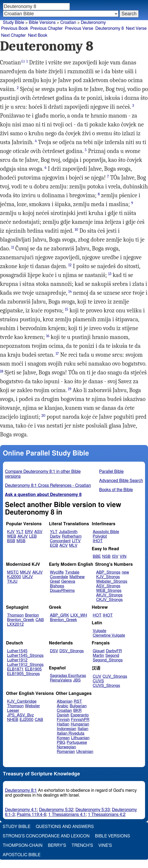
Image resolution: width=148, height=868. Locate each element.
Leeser (13, 711)
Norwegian (66, 747)
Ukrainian (85, 752)
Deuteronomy (93, 23)
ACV (64, 546)
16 (48, 336)
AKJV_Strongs (109, 595)
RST (78, 701)
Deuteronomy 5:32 (56, 810)
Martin (98, 656)
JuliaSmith (68, 532)
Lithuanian (80, 738)
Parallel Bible (111, 472)
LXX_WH (79, 615)
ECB (54, 546)
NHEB (13, 720)
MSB (21, 541)
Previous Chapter (47, 28)
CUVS (98, 681)
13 (110, 274)
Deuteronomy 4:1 (21, 810)
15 (67, 309)
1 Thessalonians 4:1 (67, 815)
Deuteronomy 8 (110, 28)
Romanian (66, 752)
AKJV (23, 536)
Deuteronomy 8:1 (21, 790)
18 (2, 371)
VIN (123, 557)
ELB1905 (33, 669)
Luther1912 (17, 660)
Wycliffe (57, 572)
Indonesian (67, 729)
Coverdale (59, 577)
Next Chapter (13, 35)
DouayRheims (62, 591)
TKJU (12, 581)
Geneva (68, 581)
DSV (54, 651)
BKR (77, 711)
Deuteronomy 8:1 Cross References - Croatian (48, 486)
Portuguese (77, 743)
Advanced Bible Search (121, 481)
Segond (112, 656)
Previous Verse (79, 28)
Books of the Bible (116, 490)
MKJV (26, 572)
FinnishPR (80, 720)
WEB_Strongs (109, 591)
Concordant (60, 541)
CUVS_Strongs (106, 686)
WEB (12, 536)
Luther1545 (17, 651)
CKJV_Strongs (109, 600)
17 (57, 354)
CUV (97, 676)
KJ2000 (14, 577)
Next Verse (136, 28)
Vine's (105, 845)
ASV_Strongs (108, 586)
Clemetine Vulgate (109, 635)
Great (55, 581)
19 (70, 389)
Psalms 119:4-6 (32, 815)
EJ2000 (26, 720)
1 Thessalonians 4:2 (107, 815)
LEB (33, 536)
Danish (63, 715)
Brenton (32, 615)
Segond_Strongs (108, 660)
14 (70, 292)
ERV (29, 532)
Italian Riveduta (71, 733)
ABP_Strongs (108, 572)
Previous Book (15, 28)
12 (70, 265)
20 (44, 416)
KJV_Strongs (108, 577)
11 (13, 247)
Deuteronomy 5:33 (93, 810)
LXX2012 (15, 624)
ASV (38, 532)
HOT (97, 615)
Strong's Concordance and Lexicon (46, 836)
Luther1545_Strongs (25, 656)
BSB (11, 541)
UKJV (28, 577)
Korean (63, 738)
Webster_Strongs (112, 581)
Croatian (68, 23)
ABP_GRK (59, 615)
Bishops (57, 586)
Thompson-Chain (23, 845)
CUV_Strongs (115, 676)
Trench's (82, 845)
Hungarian (80, 724)
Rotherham (72, 536)
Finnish (63, 720)
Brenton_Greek (21, 620)
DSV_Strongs (72, 651)
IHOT (98, 541)
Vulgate (99, 631)
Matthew (77, 577)
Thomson (15, 615)
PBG (61, 743)
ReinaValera (61, 680)
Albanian (65, 701)
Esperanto (80, 715)
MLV (73, 546)
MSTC (13, 572)
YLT (20, 532)
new (125, 572)
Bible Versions (42, 23)
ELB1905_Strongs (23, 674)
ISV (115, 557)
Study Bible (14, 23)
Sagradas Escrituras (68, 676)
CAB (40, 620)
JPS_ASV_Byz (20, 715)
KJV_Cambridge (22, 701)
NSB (106, 557)
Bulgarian (78, 706)
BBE (97, 557)
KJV (11, 532)
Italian (83, 729)
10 (76, 230)
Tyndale (72, 572)
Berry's (57, 845)
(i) (23, 61)
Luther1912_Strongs (25, 665)
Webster (33, 706)
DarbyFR (114, 651)
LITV (76, 541)
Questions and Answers (65, 827)
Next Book (38, 35)
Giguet (99, 651)
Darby (55, 536)
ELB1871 (15, 669)
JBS (77, 680)
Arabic (63, 706)
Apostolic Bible (22, 855)
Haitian (63, 724)
